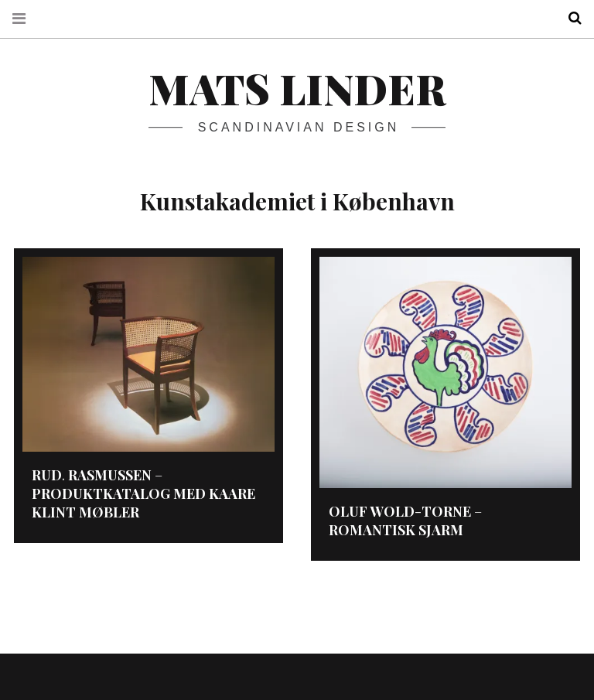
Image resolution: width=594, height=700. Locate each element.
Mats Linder (297, 88)
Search (569, 18)
